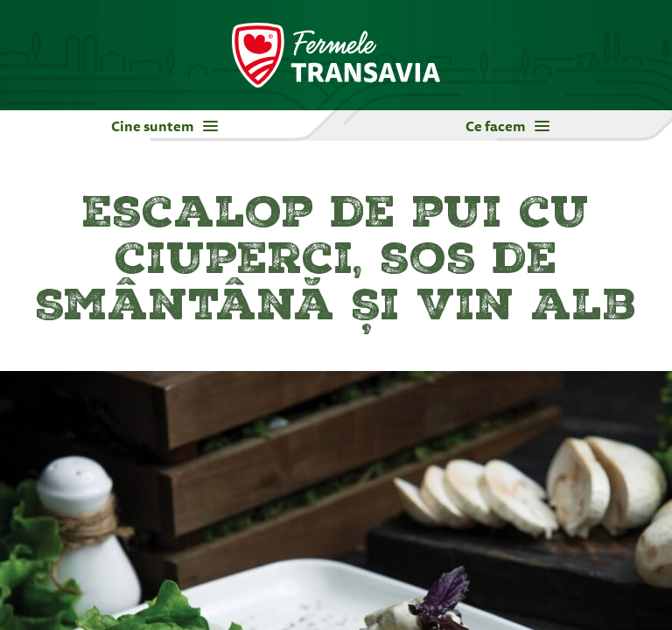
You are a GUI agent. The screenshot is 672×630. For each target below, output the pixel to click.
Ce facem (507, 126)
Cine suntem (164, 126)
